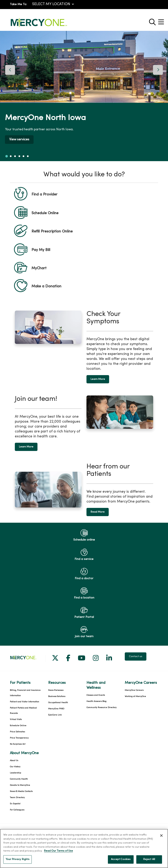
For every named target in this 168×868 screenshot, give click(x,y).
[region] (84, 96)
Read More (98, 512)
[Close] (161, 840)
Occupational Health (58, 703)
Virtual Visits (16, 719)
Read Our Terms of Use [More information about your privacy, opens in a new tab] (58, 856)
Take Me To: (18, 4)
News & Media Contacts (21, 791)
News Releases (56, 690)
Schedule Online (18, 726)
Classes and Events (96, 695)
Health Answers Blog (96, 701)
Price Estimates (17, 732)
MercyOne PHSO (56, 709)
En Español (15, 804)
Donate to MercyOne (20, 785)
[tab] (7, 156)
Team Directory (17, 798)
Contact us (136, 656)
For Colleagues (17, 810)
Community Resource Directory (101, 708)
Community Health (19, 779)
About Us (14, 761)
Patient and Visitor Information (24, 702)
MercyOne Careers (134, 690)
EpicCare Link (55, 715)
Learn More (98, 379)
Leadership (15, 773)
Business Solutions (57, 696)
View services (19, 140)
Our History (15, 767)
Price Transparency (19, 738)
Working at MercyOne (135, 696)
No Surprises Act (18, 744)
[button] (162, 20)
